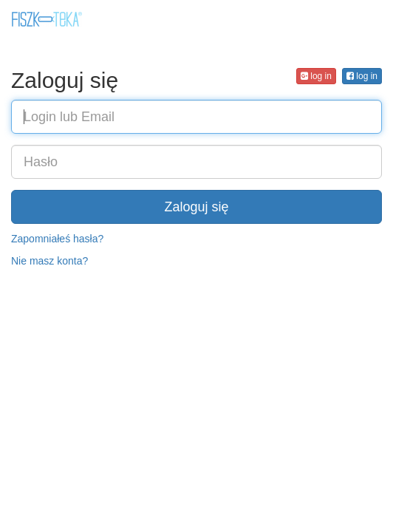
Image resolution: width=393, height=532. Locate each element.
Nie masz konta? (49, 261)
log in (362, 76)
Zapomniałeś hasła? (57, 239)
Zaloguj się (196, 207)
